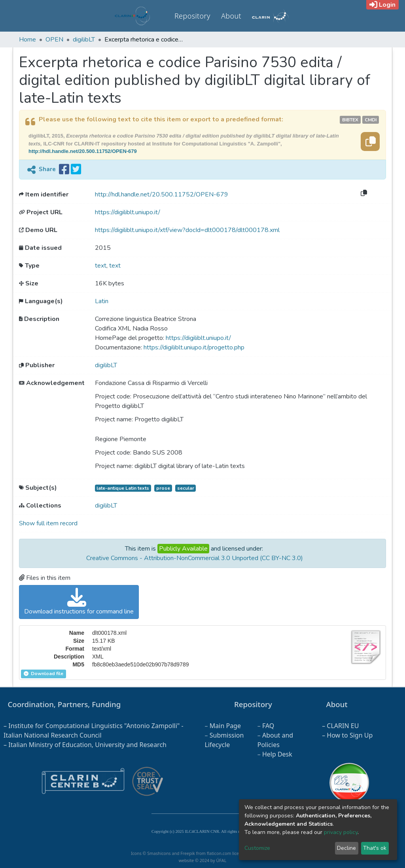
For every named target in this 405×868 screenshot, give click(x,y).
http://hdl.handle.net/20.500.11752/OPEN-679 (83, 151)
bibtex (350, 120)
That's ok (375, 848)
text (101, 266)
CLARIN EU (343, 726)
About (231, 16)
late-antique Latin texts (123, 488)
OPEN (54, 40)
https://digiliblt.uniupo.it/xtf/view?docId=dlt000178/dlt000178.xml (187, 230)
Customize (257, 848)
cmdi (371, 120)
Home (27, 40)
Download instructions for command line (79, 602)
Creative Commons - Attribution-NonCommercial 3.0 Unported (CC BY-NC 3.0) (195, 558)
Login (382, 5)
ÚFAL (221, 860)
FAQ (268, 726)
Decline (346, 848)
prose (163, 488)
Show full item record (48, 523)
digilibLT (84, 40)
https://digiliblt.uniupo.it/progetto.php (194, 347)
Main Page (225, 726)
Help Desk (277, 754)
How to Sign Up (350, 735)
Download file (44, 674)
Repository (192, 16)
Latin (102, 301)
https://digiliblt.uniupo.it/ (128, 212)
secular (186, 488)
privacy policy (341, 832)
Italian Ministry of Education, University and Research (87, 745)
